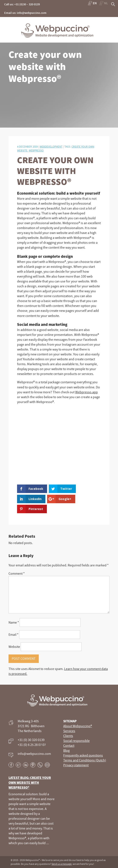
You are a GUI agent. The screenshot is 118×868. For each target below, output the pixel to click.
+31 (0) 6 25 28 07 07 (32, 745)
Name (14, 622)
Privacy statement (76, 765)
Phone (40, 765)
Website (14, 647)
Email (14, 634)
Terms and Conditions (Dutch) (85, 760)
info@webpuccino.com (34, 754)
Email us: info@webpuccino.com (25, 13)
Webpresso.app (86, 392)
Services (69, 731)
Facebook (11, 765)
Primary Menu (111, 25)
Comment (17, 573)
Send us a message (62, 864)
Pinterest (33, 765)
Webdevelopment (51, 147)
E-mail (47, 765)
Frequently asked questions (83, 755)
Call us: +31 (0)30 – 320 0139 (22, 4)
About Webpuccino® (78, 726)
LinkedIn (26, 765)
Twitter (18, 765)
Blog (66, 750)
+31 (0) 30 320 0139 (31, 740)
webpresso (36, 150)
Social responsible (76, 741)
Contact (69, 745)
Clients (68, 736)
